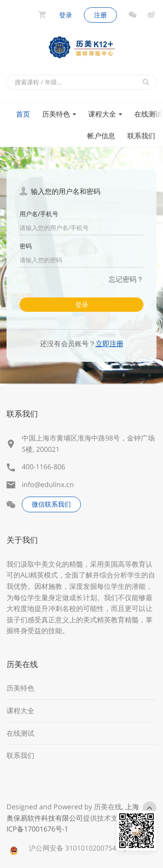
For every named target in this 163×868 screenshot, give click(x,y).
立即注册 (110, 344)
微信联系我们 (51, 504)
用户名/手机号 (39, 214)
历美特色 (59, 114)
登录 (82, 304)
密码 (26, 246)
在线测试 (20, 733)
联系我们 (141, 136)
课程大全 (105, 114)
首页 (23, 114)
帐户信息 (101, 136)
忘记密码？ (126, 279)
